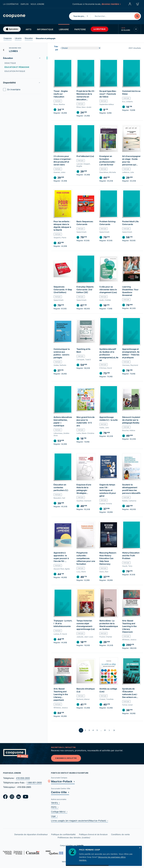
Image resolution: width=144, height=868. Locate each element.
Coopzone (8, 38)
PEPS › (55, 807)
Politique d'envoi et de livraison (93, 834)
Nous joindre (37, 4)
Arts (28, 29)
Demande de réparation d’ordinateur (31, 834)
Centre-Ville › (60, 792)
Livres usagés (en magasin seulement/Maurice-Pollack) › (80, 821)
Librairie (64, 29)
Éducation (29, 38)
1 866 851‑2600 (34, 783)
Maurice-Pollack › (63, 781)
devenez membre (111, 4)
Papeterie (80, 29)
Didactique (10, 63)
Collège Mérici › (59, 812)
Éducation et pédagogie (17, 67)
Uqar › (54, 816)
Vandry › (55, 803)
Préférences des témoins (74, 837)
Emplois (25, 4)
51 (105, 730)
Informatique (45, 29)
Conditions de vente (120, 834)
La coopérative (11, 4)
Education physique (15, 71)
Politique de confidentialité (63, 834)
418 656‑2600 (23, 778)
